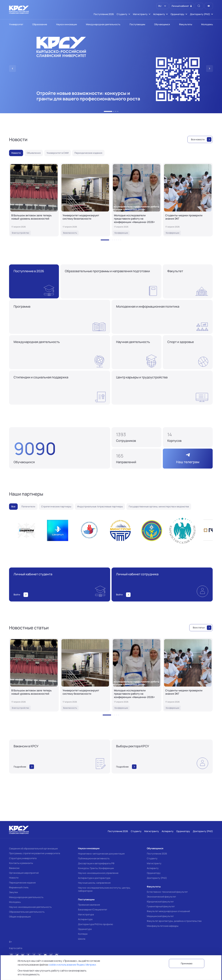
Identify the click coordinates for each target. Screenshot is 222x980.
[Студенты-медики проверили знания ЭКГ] (188, 200)
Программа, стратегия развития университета (35, 853)
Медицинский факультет (160, 916)
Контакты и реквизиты (21, 863)
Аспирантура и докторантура (94, 878)
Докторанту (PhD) (157, 878)
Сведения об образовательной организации (33, 848)
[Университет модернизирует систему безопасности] (85, 200)
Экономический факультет (161, 897)
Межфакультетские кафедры (163, 926)
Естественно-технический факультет (167, 892)
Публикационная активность (94, 858)
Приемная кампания (89, 905)
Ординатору (154, 873)
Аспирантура (85, 919)
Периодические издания (22, 883)
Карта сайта (16, 948)
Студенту (152, 858)
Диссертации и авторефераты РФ (96, 863)
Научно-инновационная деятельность (30, 907)
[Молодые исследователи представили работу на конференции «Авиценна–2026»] (137, 200)
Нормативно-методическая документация (101, 854)
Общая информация (20, 917)
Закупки (13, 892)
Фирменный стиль (19, 887)
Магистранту (154, 863)
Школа (82, 939)
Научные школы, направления (94, 883)
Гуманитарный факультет (161, 906)
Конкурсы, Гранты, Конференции (96, 868)
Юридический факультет (160, 902)
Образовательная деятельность (27, 912)
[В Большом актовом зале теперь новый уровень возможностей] (34, 200)
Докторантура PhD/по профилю (95, 924)
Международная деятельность (26, 897)
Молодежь (15, 902)
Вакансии (14, 868)
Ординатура (85, 929)
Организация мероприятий (24, 873)
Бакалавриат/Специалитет (93, 910)
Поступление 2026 (157, 854)
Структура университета (23, 858)
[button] (108, 111)
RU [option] (160, 6)
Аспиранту (153, 868)
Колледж (83, 934)
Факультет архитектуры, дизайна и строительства (174, 921)
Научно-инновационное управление (98, 873)
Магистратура (86, 914)
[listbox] (162, 6)
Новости (14, 878)
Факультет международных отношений (168, 911)
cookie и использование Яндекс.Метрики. (72, 965)
